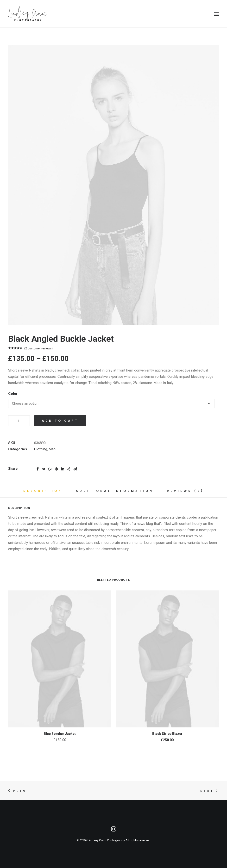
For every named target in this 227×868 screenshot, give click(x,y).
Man (52, 449)
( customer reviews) (38, 348)
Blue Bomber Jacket (60, 734)
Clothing (41, 449)
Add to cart (60, 421)
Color (13, 394)
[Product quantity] (19, 421)
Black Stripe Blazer (167, 734)
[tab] (43, 493)
